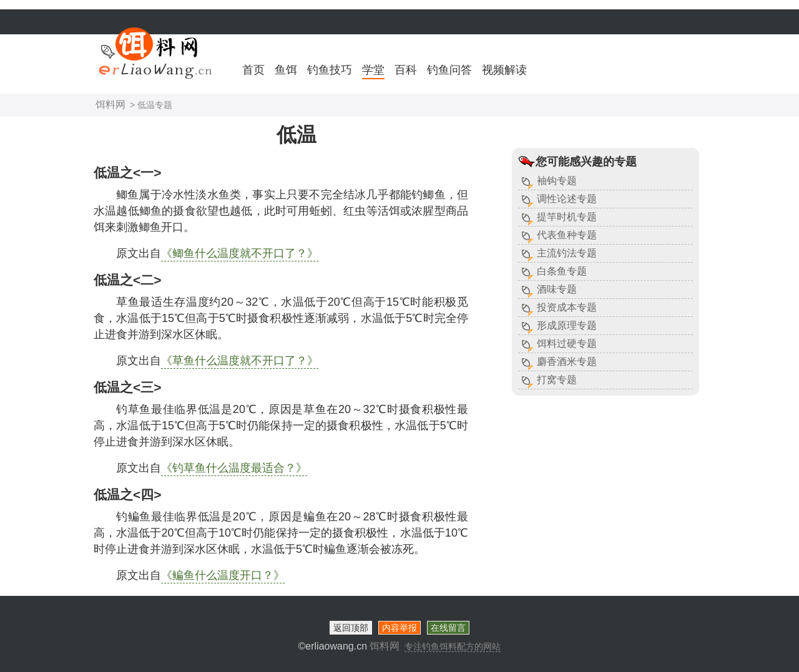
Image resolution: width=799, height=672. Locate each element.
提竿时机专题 (567, 217)
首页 (253, 70)
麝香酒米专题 (567, 362)
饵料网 (110, 105)
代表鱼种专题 (567, 235)
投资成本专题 (567, 307)
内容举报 (399, 628)
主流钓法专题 (567, 253)
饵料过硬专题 (567, 343)
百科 (406, 70)
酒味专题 (557, 289)
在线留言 (448, 628)
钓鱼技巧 (330, 70)
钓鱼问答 (449, 70)
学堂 (373, 70)
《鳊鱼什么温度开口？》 (223, 575)
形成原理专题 (567, 325)
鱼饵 (286, 70)
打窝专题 (557, 380)
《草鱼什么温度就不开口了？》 (240, 361)
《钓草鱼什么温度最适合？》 (234, 468)
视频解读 (504, 70)
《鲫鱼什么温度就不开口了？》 (240, 253)
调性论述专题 (567, 199)
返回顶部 (351, 628)
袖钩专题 (557, 181)
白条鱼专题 (562, 271)
